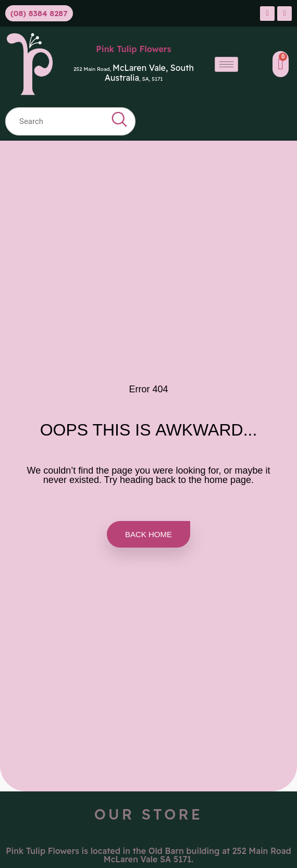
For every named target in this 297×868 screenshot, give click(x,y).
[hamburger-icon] (226, 64)
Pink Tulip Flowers (133, 49)
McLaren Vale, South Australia (149, 73)
